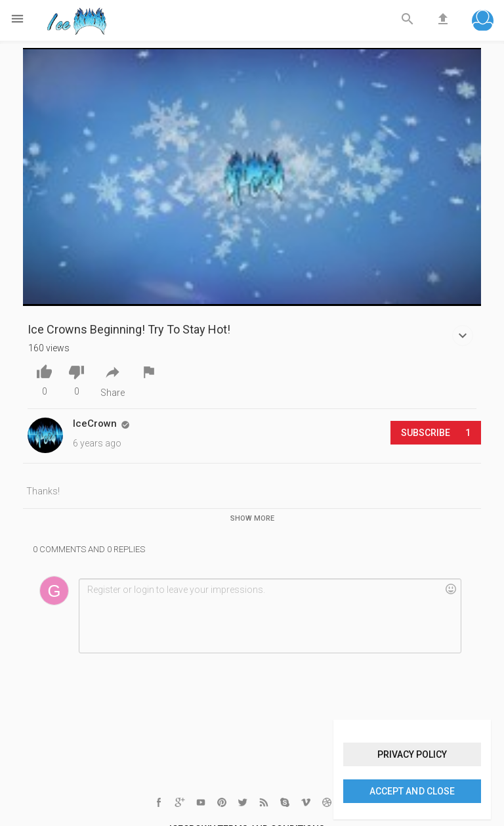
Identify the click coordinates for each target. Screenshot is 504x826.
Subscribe (436, 433)
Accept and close (412, 791)
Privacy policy (412, 754)
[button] (483, 22)
